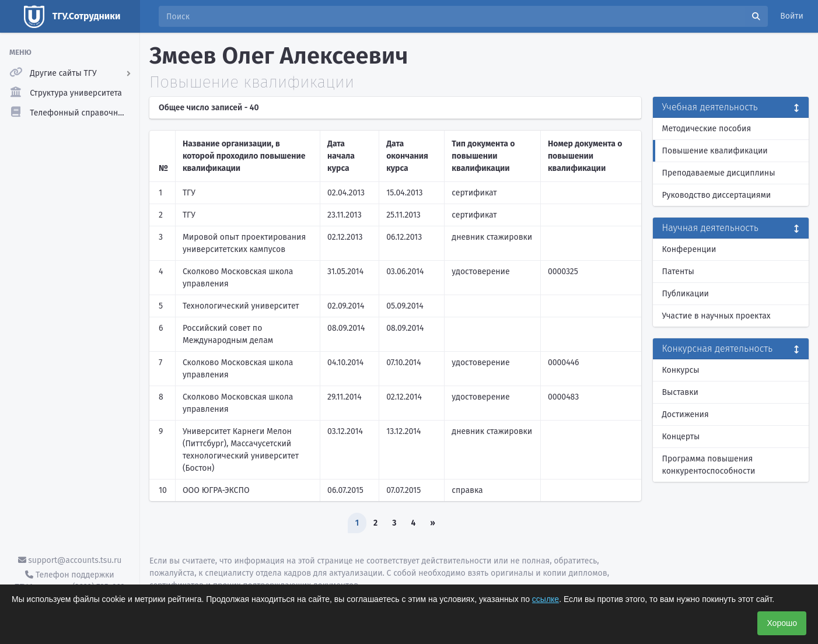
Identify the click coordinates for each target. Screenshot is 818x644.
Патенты (678, 272)
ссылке (546, 599)
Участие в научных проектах (716, 316)
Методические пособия (707, 129)
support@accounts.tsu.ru (70, 560)
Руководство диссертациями (717, 195)
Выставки (680, 392)
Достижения (686, 414)
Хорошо (782, 623)
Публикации (686, 294)
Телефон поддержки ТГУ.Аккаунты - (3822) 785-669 (69, 581)
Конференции (689, 249)
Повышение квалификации (715, 151)
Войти (792, 16)
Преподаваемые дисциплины (719, 173)
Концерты (681, 437)
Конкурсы (681, 370)
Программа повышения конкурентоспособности (709, 465)
